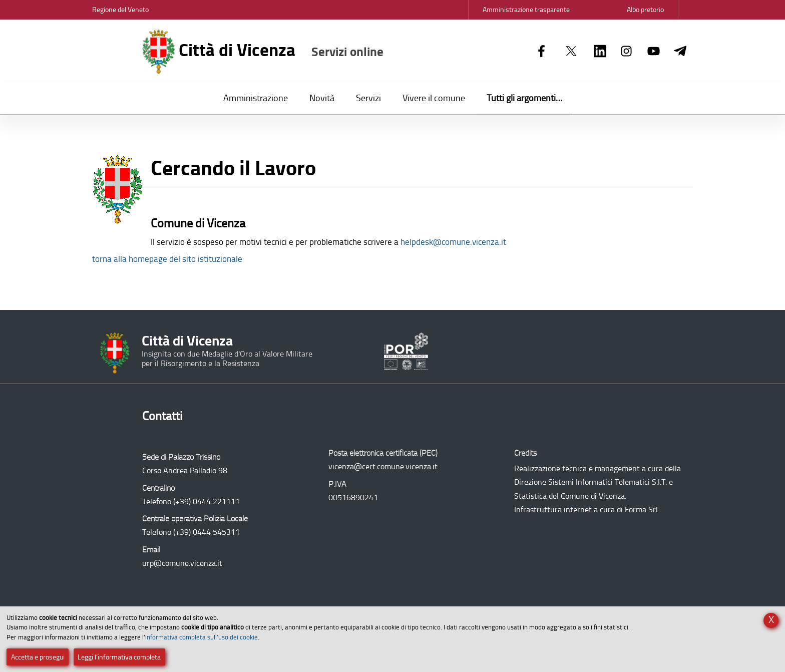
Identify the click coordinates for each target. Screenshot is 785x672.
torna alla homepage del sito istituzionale (167, 259)
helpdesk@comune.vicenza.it (453, 242)
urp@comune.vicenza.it (182, 563)
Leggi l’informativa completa (119, 657)
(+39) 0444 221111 (207, 501)
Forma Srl (641, 510)
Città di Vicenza (263, 52)
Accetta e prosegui (38, 657)
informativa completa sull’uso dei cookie (202, 637)
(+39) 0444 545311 (207, 532)
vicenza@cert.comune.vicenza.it (383, 466)
